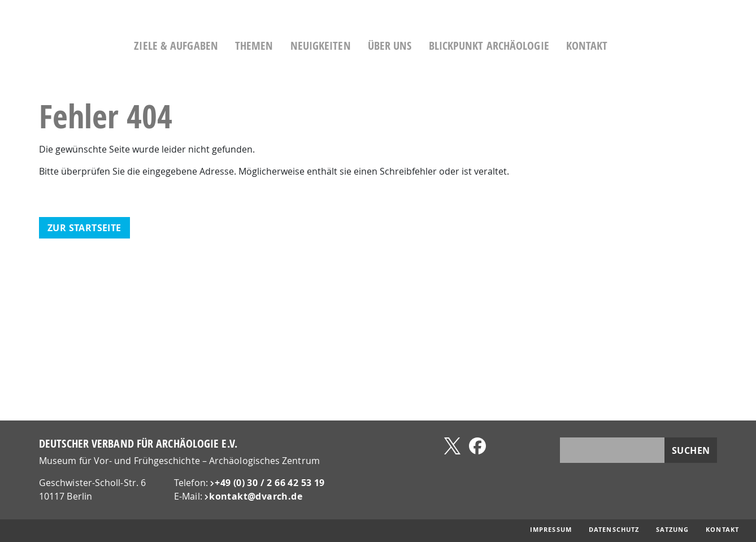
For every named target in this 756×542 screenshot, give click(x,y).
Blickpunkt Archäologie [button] (525, 45)
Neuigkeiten (357, 45)
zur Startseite (84, 228)
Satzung (672, 530)
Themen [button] (291, 45)
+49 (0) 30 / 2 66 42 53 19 (270, 483)
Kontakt (623, 45)
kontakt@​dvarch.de (256, 496)
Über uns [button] (426, 45)
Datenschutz (614, 530)
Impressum (551, 530)
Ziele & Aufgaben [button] (213, 45)
